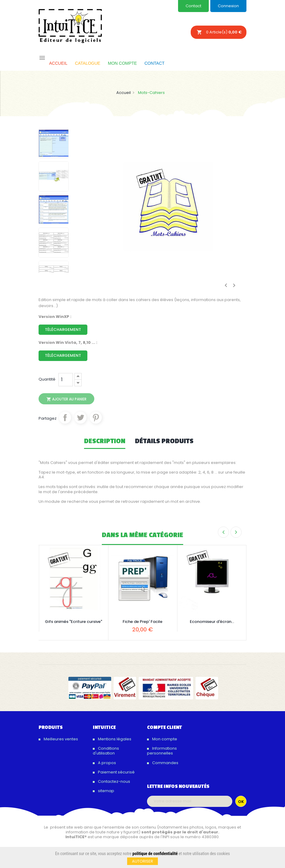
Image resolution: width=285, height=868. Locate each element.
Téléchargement (63, 330)
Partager (65, 418)
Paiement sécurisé (116, 772)
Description (105, 441)
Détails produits (164, 441)
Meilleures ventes (60, 739)
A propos (106, 763)
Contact (193, 6)
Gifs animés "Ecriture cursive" (74, 622)
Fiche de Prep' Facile (142, 622)
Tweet (80, 418)
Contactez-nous (114, 781)
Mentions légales (114, 739)
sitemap (106, 791)
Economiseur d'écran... (212, 622)
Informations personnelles (162, 751)
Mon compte (164, 739)
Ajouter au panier (66, 399)
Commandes (165, 763)
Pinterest (96, 418)
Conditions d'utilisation (106, 751)
